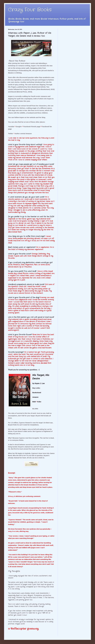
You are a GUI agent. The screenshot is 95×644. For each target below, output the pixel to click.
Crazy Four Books (30, 10)
